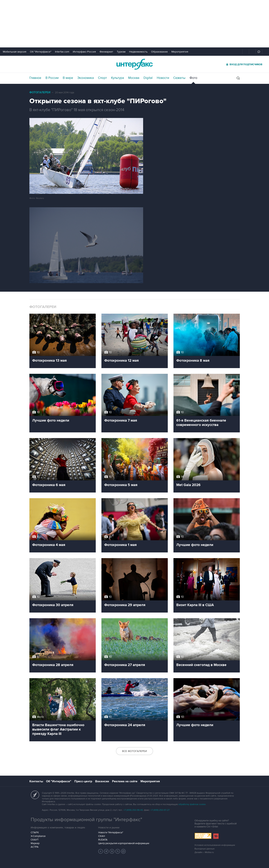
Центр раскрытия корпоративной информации (124, 843)
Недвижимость (138, 52)
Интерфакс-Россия (84, 52)
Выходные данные (205, 849)
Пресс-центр (83, 781)
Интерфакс (135, 64)
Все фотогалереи (134, 751)
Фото (193, 78)
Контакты (36, 781)
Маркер (35, 843)
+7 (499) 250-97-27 (160, 810)
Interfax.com (62, 52)
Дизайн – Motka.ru (204, 852)
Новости (163, 78)
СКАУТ (35, 840)
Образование (159, 52)
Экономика (86, 78)
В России (52, 78)
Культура (118, 78)
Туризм (121, 52)
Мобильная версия (15, 52)
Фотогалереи (40, 92)
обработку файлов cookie (192, 804)
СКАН (102, 836)
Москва (134, 78)
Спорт (102, 78)
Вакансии (102, 781)
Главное (35, 78)
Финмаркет (106, 52)
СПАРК (35, 833)
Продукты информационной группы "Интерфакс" (86, 820)
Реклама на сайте (125, 781)
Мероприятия (180, 52)
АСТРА (35, 847)
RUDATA (103, 840)
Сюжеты (179, 78)
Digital (148, 78)
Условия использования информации (215, 845)
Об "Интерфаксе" (41, 52)
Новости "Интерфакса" (111, 833)
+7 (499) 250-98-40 (133, 810)
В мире (68, 78)
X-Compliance (38, 836)
